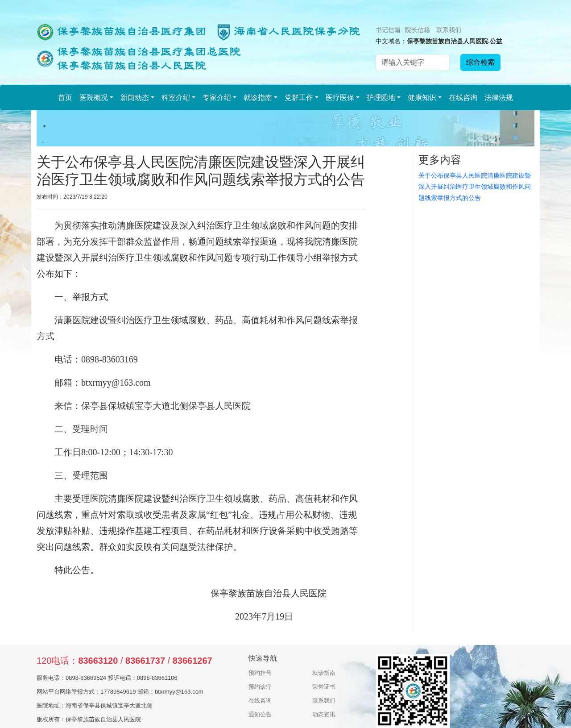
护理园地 (381, 98)
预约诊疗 (260, 687)
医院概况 (94, 98)
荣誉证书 (324, 687)
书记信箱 (388, 30)
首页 (65, 98)
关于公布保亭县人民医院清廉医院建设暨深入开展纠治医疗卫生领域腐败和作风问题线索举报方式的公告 (475, 187)
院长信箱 (418, 30)
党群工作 (299, 98)
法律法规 (499, 98)
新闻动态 (135, 98)
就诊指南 (258, 98)
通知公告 (260, 714)
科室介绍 (176, 98)
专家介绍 (217, 98)
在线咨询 (463, 98)
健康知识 (422, 98)
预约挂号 (260, 673)
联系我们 (449, 30)
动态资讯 (324, 714)
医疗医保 (340, 98)
